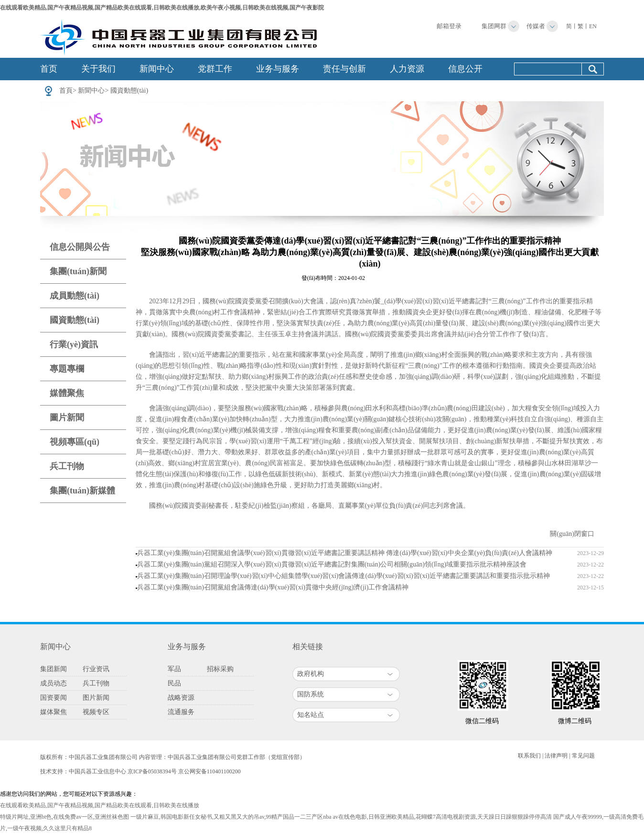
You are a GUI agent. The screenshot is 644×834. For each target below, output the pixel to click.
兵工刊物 (67, 466)
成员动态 (54, 683)
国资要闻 (54, 698)
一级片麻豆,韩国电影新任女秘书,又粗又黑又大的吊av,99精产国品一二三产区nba (231, 817)
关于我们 (98, 69)
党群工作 (215, 69)
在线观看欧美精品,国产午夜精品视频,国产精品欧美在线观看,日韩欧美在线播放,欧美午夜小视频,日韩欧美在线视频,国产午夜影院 (162, 8)
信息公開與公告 (80, 247)
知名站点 (311, 715)
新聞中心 (91, 91)
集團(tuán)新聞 (78, 271)
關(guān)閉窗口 (572, 534)
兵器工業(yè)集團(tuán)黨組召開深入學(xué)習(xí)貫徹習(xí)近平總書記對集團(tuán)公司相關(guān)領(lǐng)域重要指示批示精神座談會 (332, 564)
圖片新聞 (67, 417)
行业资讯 (96, 669)
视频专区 (96, 712)
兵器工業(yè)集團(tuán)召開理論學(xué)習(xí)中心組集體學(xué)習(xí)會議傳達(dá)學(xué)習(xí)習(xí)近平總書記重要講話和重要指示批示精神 (343, 576)
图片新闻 (96, 698)
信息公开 (465, 69)
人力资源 (407, 69)
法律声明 (556, 756)
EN (593, 26)
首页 (49, 69)
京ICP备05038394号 (152, 771)
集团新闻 (54, 669)
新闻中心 (157, 69)
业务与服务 (278, 69)
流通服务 (181, 712)
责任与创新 (344, 69)
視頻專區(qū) (75, 442)
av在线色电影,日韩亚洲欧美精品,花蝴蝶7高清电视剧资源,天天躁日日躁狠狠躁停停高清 (442, 817)
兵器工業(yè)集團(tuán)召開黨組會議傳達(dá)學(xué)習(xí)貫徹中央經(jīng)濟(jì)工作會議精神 (273, 587)
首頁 (66, 91)
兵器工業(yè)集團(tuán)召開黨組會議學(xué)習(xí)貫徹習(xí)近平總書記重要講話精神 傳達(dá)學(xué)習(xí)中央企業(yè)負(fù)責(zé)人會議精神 (345, 553)
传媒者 (536, 26)
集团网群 (494, 26)
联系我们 (529, 756)
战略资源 (181, 698)
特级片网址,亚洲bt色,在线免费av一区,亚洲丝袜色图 (64, 817)
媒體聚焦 (67, 393)
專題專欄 (67, 369)
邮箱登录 (449, 26)
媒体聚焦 (54, 712)
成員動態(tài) (75, 296)
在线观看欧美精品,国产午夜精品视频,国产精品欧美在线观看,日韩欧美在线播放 (100, 805)
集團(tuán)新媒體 (82, 491)
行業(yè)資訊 (74, 344)
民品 (174, 683)
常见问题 (583, 756)
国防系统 (311, 694)
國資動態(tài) (129, 91)
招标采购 (220, 669)
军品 (174, 669)
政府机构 (311, 674)
